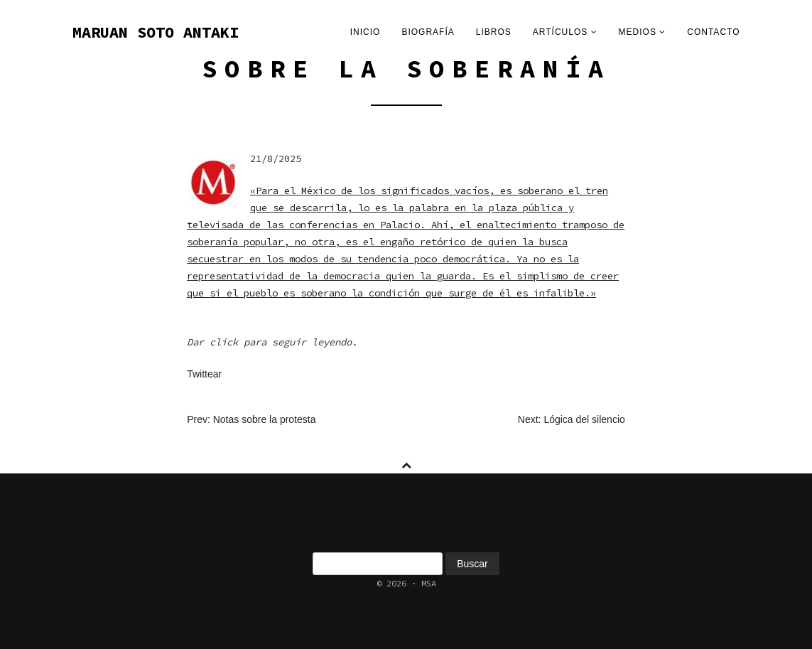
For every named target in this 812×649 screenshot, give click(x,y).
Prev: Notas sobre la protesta (251, 419)
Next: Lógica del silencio (572, 419)
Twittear (204, 374)
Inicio (366, 32)
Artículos (565, 32)
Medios (643, 32)
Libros (494, 32)
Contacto (713, 32)
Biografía (428, 32)
